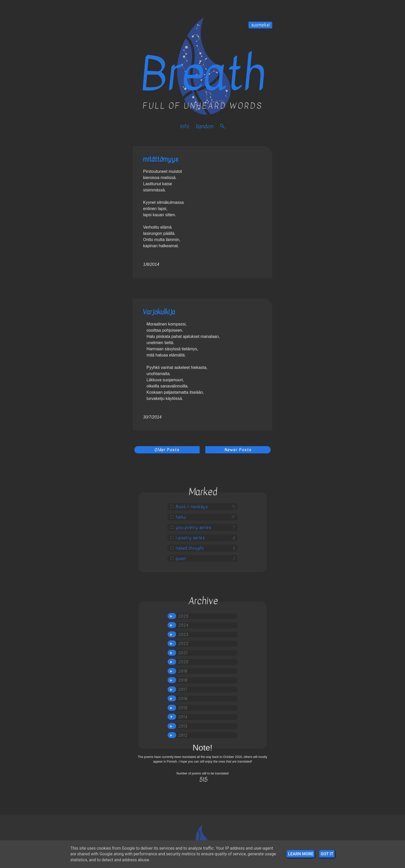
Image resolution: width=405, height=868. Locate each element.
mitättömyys (160, 159)
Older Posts (167, 450)
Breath (202, 74)
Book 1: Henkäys (192, 507)
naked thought (190, 548)
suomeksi (260, 25)
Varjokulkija (159, 312)
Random (205, 126)
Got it (327, 854)
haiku (181, 517)
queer (181, 559)
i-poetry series (190, 538)
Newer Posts (238, 450)
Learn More (301, 854)
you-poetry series (193, 528)
